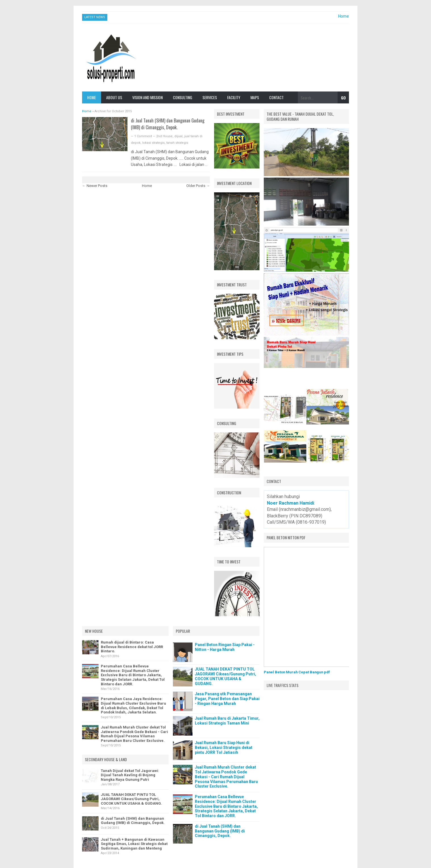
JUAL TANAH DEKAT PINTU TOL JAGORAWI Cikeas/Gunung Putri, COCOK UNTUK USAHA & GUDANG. (131, 799)
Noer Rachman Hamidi (290, 503)
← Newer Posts (95, 186)
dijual (178, 136)
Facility (234, 97)
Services (210, 97)
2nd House (164, 136)
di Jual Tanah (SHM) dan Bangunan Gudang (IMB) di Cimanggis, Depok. (168, 124)
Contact (276, 97)
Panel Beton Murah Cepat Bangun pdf (297, 672)
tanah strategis (177, 143)
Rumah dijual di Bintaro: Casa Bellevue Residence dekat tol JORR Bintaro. (132, 647)
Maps (255, 97)
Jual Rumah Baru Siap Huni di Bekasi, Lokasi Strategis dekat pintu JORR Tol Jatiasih (224, 748)
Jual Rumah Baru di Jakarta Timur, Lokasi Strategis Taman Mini (227, 721)
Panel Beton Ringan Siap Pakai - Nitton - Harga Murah (225, 647)
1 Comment (144, 136)
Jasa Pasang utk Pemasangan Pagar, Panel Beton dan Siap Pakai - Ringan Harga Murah (227, 699)
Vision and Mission (147, 97)
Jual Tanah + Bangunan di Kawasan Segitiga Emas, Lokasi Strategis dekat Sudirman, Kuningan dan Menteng (134, 844)
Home (344, 16)
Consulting (183, 97)
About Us (114, 97)
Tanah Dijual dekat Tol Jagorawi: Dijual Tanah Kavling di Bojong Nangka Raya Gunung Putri (130, 775)
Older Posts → (198, 186)
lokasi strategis (153, 143)
